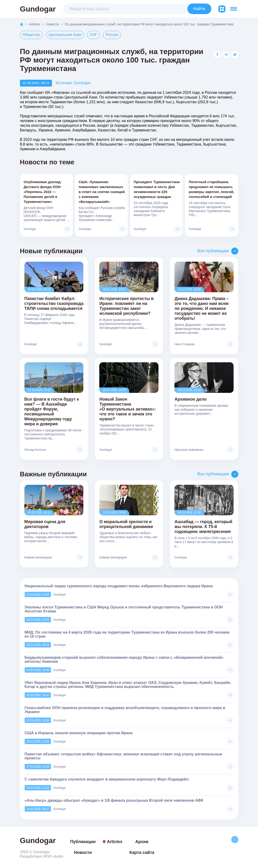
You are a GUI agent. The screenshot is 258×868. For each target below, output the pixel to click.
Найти (199, 9)
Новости (52, 24)
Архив (142, 842)
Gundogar (38, 9)
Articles (35, 24)
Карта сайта (142, 853)
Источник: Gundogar (73, 83)
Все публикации (213, 251)
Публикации (83, 842)
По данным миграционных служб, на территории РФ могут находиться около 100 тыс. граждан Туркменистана (149, 24)
